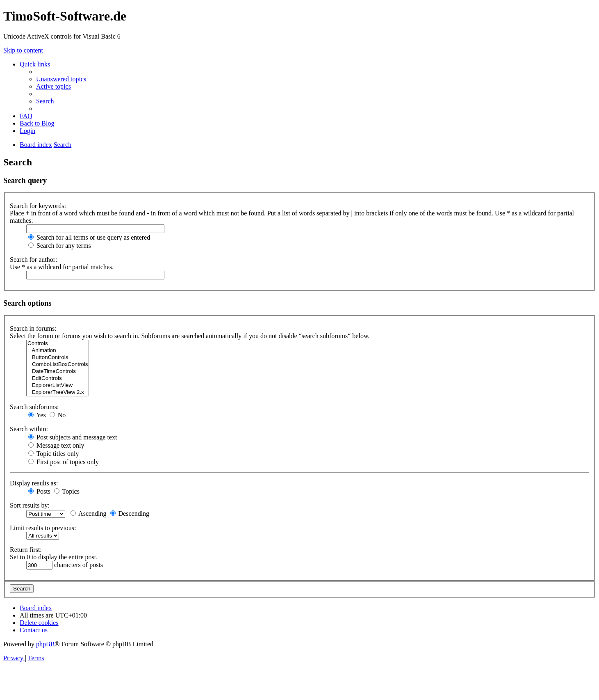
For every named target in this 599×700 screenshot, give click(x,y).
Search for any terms (60, 246)
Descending (130, 514)
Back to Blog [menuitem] (37, 123)
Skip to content (23, 50)
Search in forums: (33, 328)
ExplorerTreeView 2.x (58, 392)
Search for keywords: (38, 206)
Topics (67, 491)
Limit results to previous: (43, 528)
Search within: (29, 429)
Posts (39, 491)
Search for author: (34, 260)
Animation (58, 351)
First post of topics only (64, 462)
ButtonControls (58, 358)
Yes (37, 415)
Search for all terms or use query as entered (89, 237)
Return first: (26, 550)
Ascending (89, 514)
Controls (58, 344)
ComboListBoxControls (58, 365)
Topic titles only (54, 454)
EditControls (58, 379)
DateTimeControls (58, 372)
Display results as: (34, 483)
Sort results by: (30, 505)
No (58, 415)
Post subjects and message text (73, 437)
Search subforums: (34, 407)
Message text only (56, 445)
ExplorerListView (58, 385)
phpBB (45, 644)
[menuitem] (61, 79)
